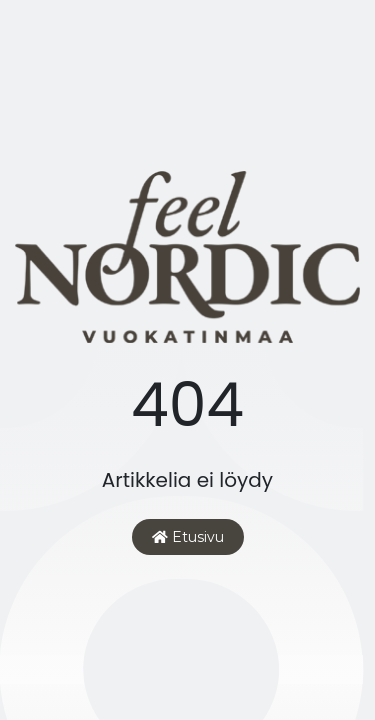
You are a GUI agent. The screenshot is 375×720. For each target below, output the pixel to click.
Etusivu (188, 537)
